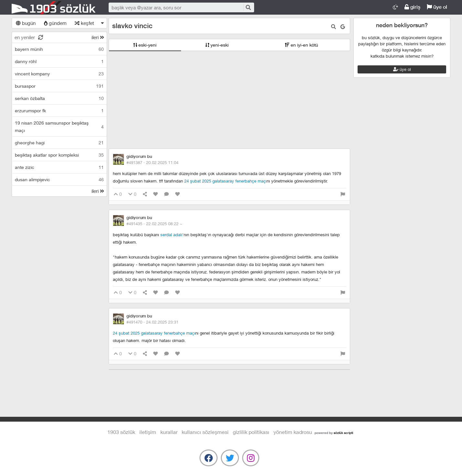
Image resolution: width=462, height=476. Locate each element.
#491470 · (152, 322)
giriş (412, 7)
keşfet (84, 23)
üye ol (437, 7)
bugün (26, 23)
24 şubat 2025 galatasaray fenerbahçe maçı (226, 181)
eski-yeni (145, 45)
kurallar (169, 432)
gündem (55, 23)
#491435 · (154, 224)
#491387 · (152, 162)
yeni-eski (217, 45)
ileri (98, 37)
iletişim (148, 432)
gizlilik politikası (251, 432)
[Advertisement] (230, 100)
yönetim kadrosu (293, 432)
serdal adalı (171, 235)
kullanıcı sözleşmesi (205, 432)
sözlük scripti (343, 433)
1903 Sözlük (54, 7)
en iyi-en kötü (301, 45)
